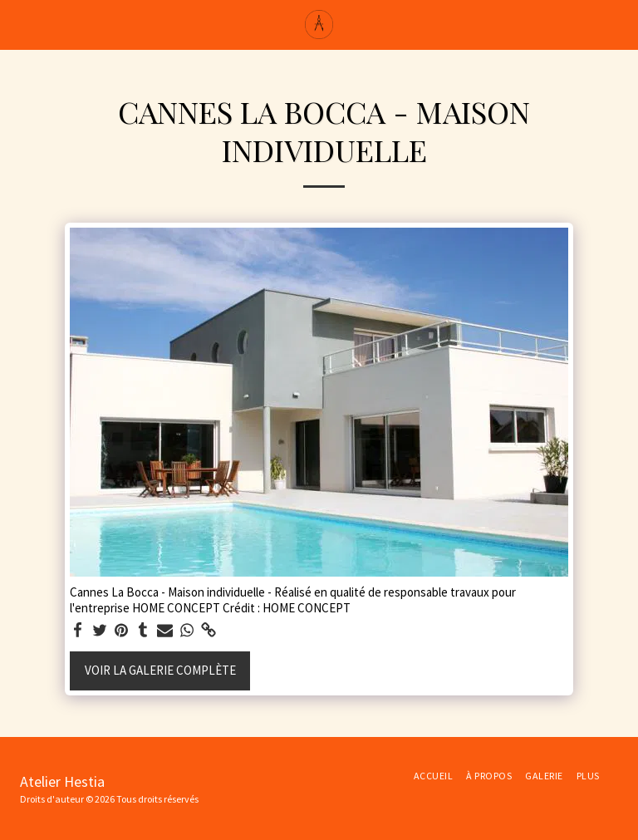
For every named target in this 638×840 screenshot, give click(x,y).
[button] (18, 24)
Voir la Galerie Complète (160, 670)
